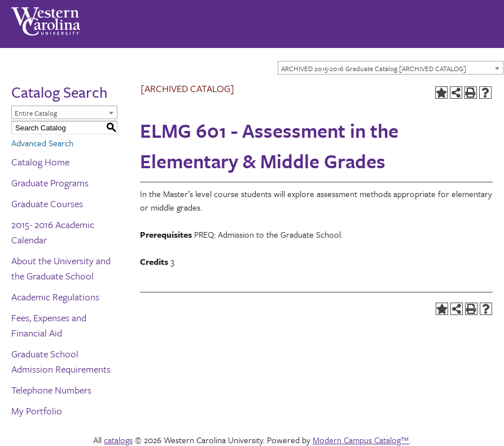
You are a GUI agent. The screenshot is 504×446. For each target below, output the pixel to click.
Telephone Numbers (51, 390)
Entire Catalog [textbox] (36, 113)
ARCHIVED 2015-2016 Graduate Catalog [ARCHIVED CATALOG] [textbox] (374, 68)
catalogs (118, 440)
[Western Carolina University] (46, 18)
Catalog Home (40, 162)
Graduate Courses (47, 204)
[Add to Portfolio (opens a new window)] (441, 93)
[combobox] (391, 68)
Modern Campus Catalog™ (361, 440)
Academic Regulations (55, 297)
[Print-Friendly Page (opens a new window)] (471, 93)
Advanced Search (42, 143)
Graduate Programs (50, 183)
